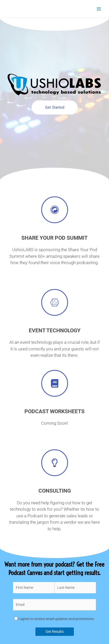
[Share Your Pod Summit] (55, 210)
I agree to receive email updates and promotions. (54, 619)
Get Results (55, 632)
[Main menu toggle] (99, 9)
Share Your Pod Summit (54, 238)
